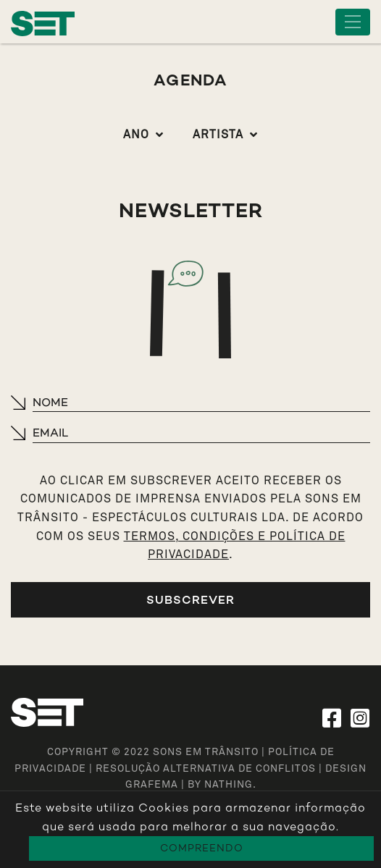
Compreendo (202, 848)
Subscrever (190, 600)
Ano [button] (136, 135)
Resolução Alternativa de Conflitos (206, 769)
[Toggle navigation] (353, 22)
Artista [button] (218, 135)
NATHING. (230, 785)
